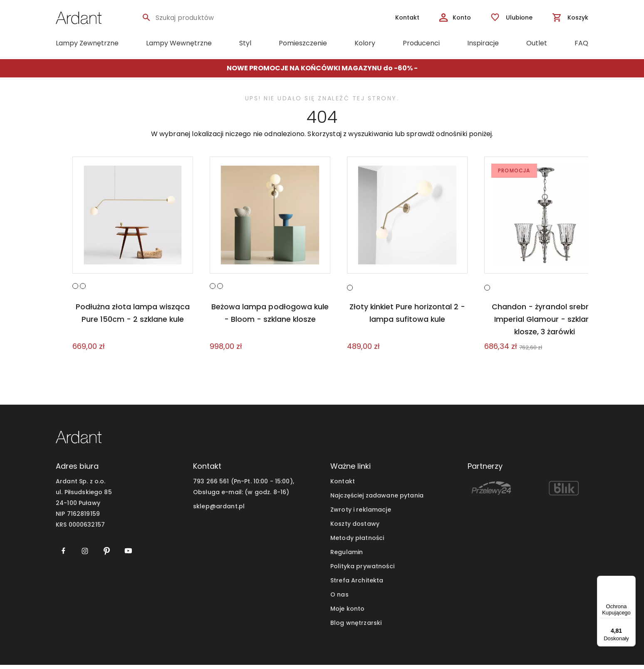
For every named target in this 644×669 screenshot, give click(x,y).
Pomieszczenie (303, 43)
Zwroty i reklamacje (361, 514)
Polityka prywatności (362, 570)
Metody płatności (357, 542)
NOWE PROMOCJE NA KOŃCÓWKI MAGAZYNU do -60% (320, 68)
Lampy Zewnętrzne (87, 43)
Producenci (421, 43)
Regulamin (347, 556)
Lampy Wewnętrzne (179, 43)
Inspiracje (483, 43)
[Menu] (631, 581)
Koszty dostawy (355, 528)
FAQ (581, 43)
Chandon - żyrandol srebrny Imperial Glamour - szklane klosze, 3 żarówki (545, 323)
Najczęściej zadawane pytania (377, 500)
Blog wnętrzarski (356, 627)
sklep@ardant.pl (219, 510)
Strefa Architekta (357, 584)
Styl (245, 43)
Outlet (537, 43)
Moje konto (347, 613)
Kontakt (343, 485)
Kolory (365, 43)
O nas (339, 599)
